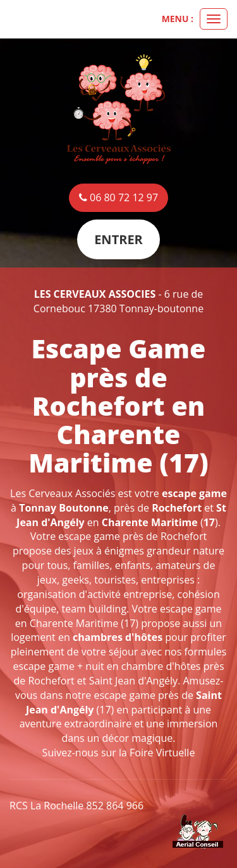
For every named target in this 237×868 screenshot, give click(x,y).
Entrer (118, 239)
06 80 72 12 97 (118, 197)
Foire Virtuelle (162, 753)
